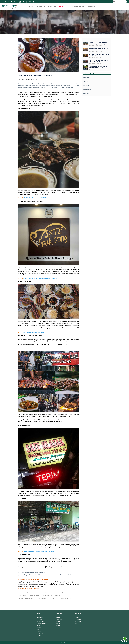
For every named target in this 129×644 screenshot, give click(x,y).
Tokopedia (78, 619)
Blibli (77, 623)
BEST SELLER (41, 621)
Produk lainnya (41, 636)
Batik (38, 625)
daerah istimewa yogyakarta (42, 592)
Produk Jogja (64, 6)
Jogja (21, 592)
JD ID (77, 625)
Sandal (39, 632)
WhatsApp (59, 617)
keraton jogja (23, 595)
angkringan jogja (42, 598)
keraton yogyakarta (34, 595)
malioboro (72, 592)
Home (31, 6)
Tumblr (58, 625)
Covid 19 (55, 592)
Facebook (59, 621)
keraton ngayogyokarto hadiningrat (52, 595)
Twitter (58, 623)
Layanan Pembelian (78, 6)
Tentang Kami (40, 6)
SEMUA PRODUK (42, 617)
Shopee (77, 617)
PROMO (39, 619)
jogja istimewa (53, 598)
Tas (38, 630)
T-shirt (39, 628)
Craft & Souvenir (42, 623)
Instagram (59, 619)
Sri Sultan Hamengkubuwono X (27, 598)
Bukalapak (78, 621)
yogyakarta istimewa (65, 598)
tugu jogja (64, 592)
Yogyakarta (29, 592)
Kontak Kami (91, 6)
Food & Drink (41, 634)
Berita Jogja (52, 6)
